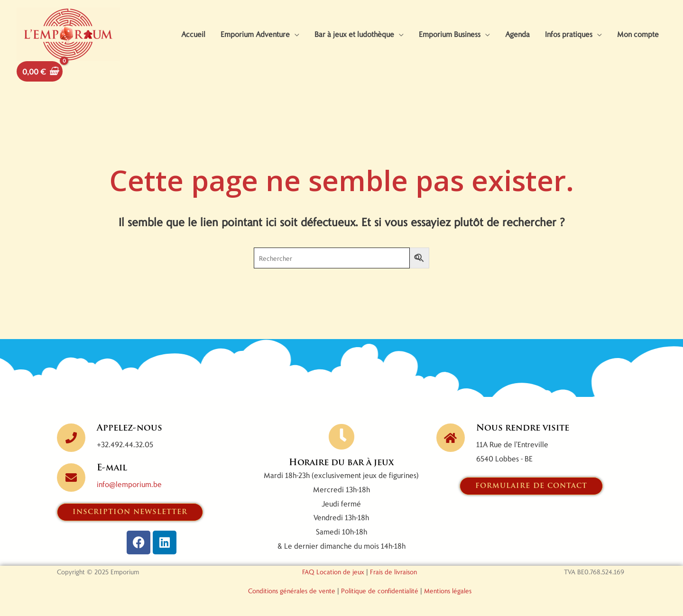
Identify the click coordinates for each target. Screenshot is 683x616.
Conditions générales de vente (292, 591)
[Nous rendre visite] (451, 438)
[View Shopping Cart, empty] (40, 71)
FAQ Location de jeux (333, 572)
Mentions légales (448, 591)
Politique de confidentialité (380, 591)
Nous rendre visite (523, 428)
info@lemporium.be (129, 484)
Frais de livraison (393, 572)
